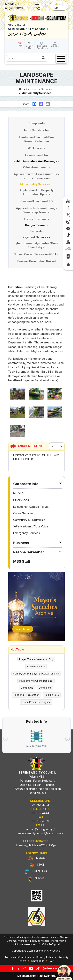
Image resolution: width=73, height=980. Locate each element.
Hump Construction (37, 130)
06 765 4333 (40, 805)
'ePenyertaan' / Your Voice (31, 526)
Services (22, 500)
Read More (23, 629)
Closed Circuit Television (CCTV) (36, 254)
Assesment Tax (36, 666)
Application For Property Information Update (36, 192)
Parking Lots (52, 695)
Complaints (37, 123)
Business (21, 543)
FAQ (20, 46)
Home (20, 89)
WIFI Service (36, 148)
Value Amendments (37, 167)
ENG (58, 4)
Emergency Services (27, 533)
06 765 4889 (40, 821)
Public (18, 493)
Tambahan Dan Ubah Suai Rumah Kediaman (37, 139)
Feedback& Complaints (42, 47)
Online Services (23, 513)
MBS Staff (22, 561)
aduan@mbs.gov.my (39, 829)
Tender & (19, 695)
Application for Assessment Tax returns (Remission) (36, 176)
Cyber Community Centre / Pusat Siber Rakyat (36, 245)
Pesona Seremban (29, 552)
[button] (18, 395)
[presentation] (5, 739)
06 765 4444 (40, 813)
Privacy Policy (45, 957)
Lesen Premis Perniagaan (36, 702)
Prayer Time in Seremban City (36, 659)
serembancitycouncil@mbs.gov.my (40, 833)
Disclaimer (38, 961)
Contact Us (29, 47)
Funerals (36, 231)
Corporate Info (26, 484)
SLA (52, 961)
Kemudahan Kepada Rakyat (31, 507)
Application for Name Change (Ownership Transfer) (37, 210)
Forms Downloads (37, 219)
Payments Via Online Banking (36, 681)
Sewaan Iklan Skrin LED (37, 201)
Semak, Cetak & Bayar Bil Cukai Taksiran (36, 674)
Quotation (34, 695)
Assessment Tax (36, 155)
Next (61, 446)
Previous (53, 446)
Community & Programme (29, 520)
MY (57, 8)
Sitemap (55, 46)
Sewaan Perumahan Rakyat (37, 261)
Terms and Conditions (18, 957)
